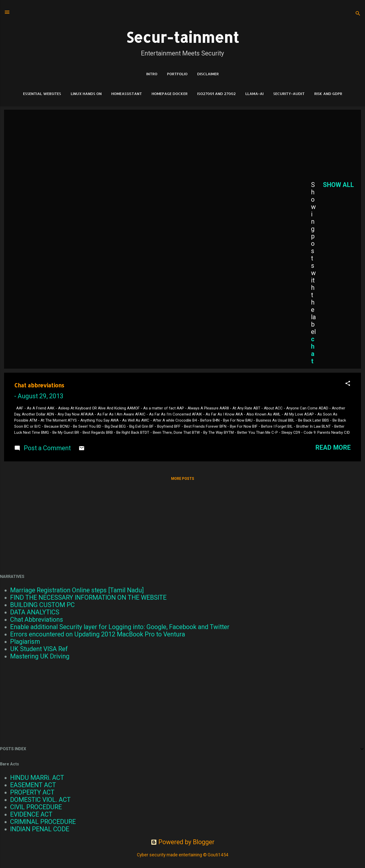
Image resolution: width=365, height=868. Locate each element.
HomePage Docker (170, 94)
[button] (348, 384)
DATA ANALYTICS (35, 612)
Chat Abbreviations (37, 620)
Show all (338, 185)
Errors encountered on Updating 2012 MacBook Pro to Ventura (98, 634)
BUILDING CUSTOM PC (42, 605)
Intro (152, 74)
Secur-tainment (182, 37)
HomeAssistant (127, 94)
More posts (183, 479)
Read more (333, 448)
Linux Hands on (86, 94)
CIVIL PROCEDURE (36, 807)
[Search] (358, 14)
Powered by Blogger (183, 842)
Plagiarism (25, 642)
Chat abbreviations (39, 385)
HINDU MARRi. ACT (37, 778)
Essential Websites (42, 94)
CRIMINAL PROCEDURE (43, 822)
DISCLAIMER (208, 74)
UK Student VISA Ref (39, 649)
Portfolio (177, 74)
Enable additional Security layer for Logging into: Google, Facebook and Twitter (120, 627)
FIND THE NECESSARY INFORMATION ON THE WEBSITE (88, 598)
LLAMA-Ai (254, 94)
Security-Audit (289, 94)
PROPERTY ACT (32, 792)
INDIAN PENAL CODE (40, 829)
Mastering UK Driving (40, 656)
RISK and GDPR (328, 94)
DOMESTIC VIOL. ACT (40, 800)
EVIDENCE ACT (31, 814)
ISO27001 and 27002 (216, 94)
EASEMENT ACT (33, 785)
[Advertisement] (154, 152)
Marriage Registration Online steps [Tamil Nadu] (77, 590)
